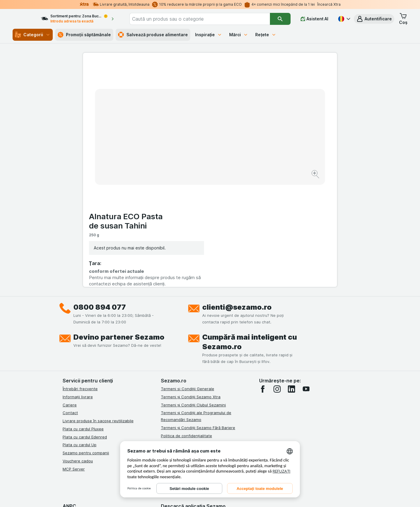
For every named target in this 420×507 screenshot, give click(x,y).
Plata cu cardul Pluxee (83, 320)
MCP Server (74, 360)
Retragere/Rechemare (182, 366)
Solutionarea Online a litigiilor (188, 358)
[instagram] (277, 280)
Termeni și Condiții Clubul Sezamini (193, 296)
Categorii (33, 35)
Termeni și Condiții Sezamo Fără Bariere (198, 318)
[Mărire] (189, 156)
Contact (70, 303)
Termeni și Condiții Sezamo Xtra (191, 287)
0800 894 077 (100, 198)
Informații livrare (78, 287)
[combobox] (208, 19)
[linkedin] (291, 280)
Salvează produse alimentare (153, 35)
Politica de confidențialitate (186, 326)
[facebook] (263, 280)
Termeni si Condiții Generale (188, 279)
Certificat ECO (174, 374)
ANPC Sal (170, 350)
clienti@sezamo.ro (237, 198)
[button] (374, 19)
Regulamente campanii (182, 334)
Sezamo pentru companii (86, 343)
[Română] (344, 19)
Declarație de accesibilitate (186, 382)
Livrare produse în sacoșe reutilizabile (98, 311)
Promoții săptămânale (84, 35)
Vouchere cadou (78, 352)
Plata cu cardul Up (80, 335)
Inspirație (209, 35)
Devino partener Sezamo (119, 228)
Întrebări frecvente (80, 279)
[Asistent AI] (314, 19)
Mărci (239, 35)
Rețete (266, 35)
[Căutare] (281, 19)
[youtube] (306, 280)
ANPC (166, 342)
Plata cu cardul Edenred (85, 328)
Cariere (70, 296)
